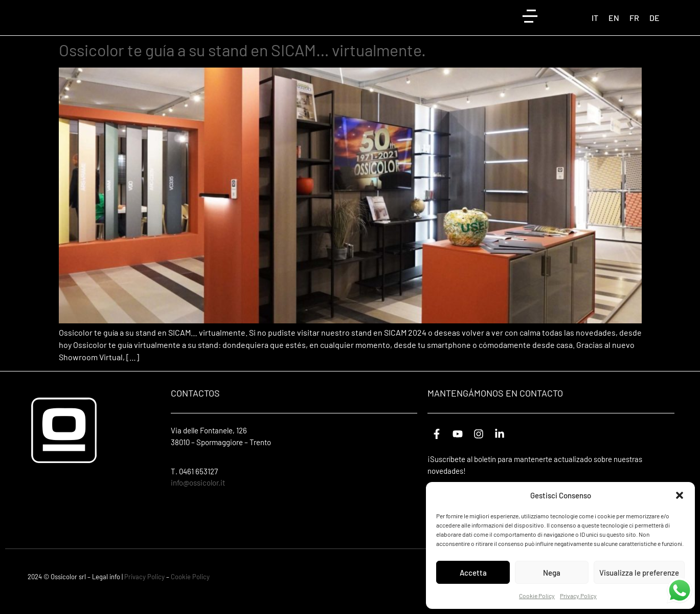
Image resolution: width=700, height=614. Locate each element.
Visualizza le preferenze (639, 573)
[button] (680, 495)
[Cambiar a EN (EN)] (614, 25)
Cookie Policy (537, 596)
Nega (552, 573)
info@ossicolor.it (198, 497)
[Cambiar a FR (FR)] (634, 25)
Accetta (473, 573)
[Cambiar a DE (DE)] (654, 25)
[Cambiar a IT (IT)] (595, 25)
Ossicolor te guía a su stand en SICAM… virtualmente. (242, 64)
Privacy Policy (578, 596)
